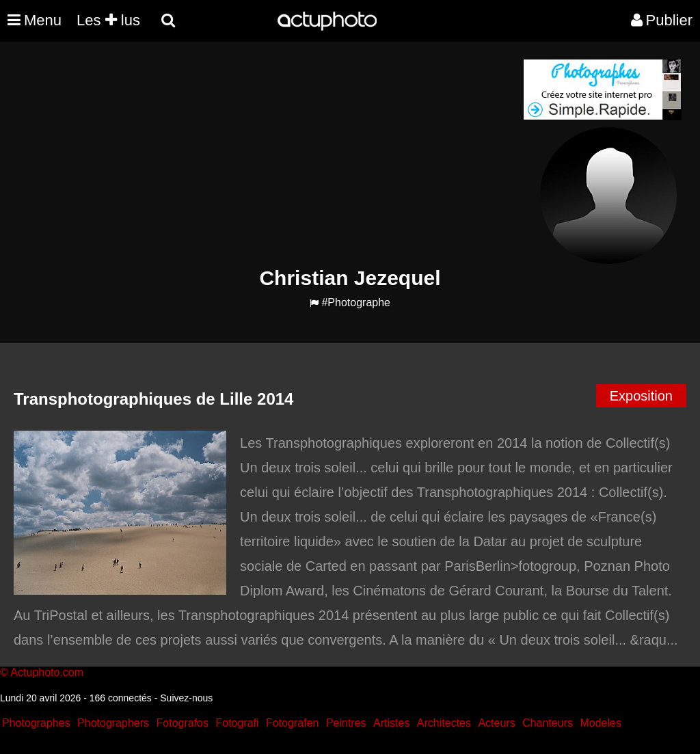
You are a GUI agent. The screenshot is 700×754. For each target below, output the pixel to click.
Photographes (36, 723)
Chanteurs (548, 723)
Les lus (108, 20)
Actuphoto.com (47, 672)
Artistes (391, 723)
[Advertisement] (267, 154)
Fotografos (183, 723)
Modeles (600, 723)
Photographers (113, 723)
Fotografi (237, 723)
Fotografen (292, 723)
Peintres (346, 723)
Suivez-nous (186, 698)
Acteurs (496, 723)
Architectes (444, 723)
